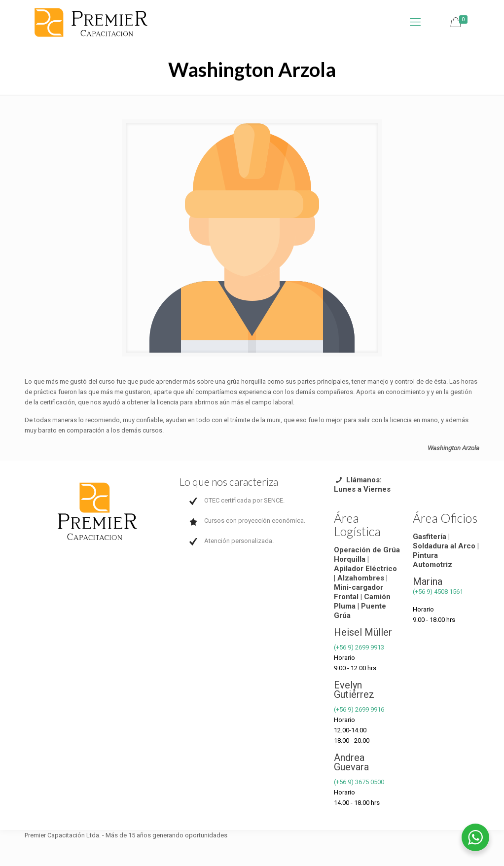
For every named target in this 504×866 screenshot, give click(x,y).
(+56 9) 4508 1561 (438, 592)
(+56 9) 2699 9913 (359, 647)
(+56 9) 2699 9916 (359, 709)
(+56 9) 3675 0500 (359, 782)
